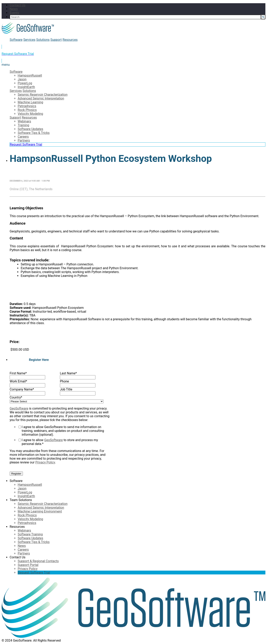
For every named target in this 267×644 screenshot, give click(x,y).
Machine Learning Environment (40, 511)
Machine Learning (30, 102)
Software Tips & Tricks (34, 133)
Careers (23, 137)
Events (14, 13)
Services (29, 40)
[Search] (135, 17)
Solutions (43, 40)
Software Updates (30, 129)
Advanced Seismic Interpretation (41, 98)
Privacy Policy (45, 462)
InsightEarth (26, 87)
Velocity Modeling (30, 114)
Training (23, 125)
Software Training (30, 534)
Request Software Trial (26, 144)
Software (16, 40)
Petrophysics (27, 106)
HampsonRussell (30, 75)
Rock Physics (27, 110)
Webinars (24, 121)
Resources (70, 40)
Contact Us (18, 5)
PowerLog (25, 83)
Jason (22, 79)
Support (56, 40)
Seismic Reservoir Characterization (43, 95)
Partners (24, 140)
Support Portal (28, 565)
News (14, 9)
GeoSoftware (19, 408)
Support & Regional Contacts (38, 561)
